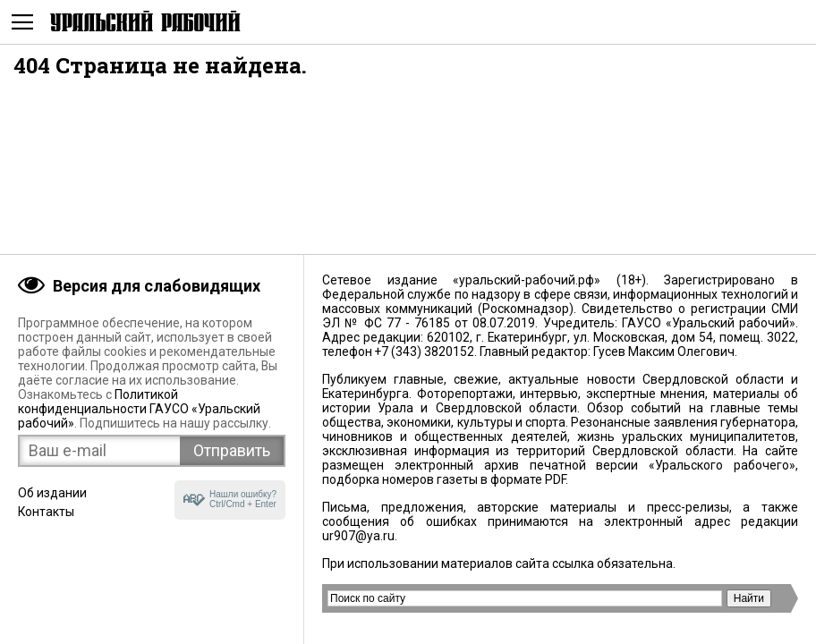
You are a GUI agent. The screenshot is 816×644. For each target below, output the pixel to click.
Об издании (52, 493)
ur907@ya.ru (358, 536)
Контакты (46, 512)
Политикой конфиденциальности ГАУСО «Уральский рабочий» (139, 409)
